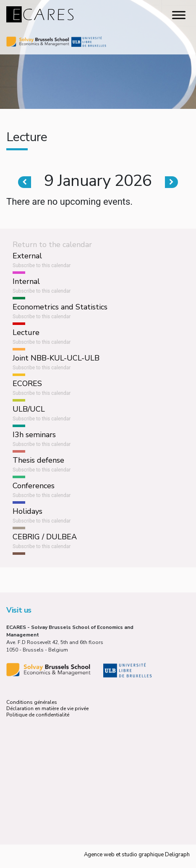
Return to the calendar (52, 245)
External (27, 256)
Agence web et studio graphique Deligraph (137, 855)
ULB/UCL (29, 409)
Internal (26, 281)
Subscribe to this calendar (42, 265)
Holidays (27, 511)
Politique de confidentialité (38, 715)
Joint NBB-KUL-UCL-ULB (56, 358)
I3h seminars (34, 435)
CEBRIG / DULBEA (45, 537)
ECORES (27, 384)
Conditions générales (32, 702)
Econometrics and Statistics (60, 307)
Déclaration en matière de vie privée (47, 708)
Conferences (34, 486)
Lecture (26, 332)
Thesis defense (38, 460)
